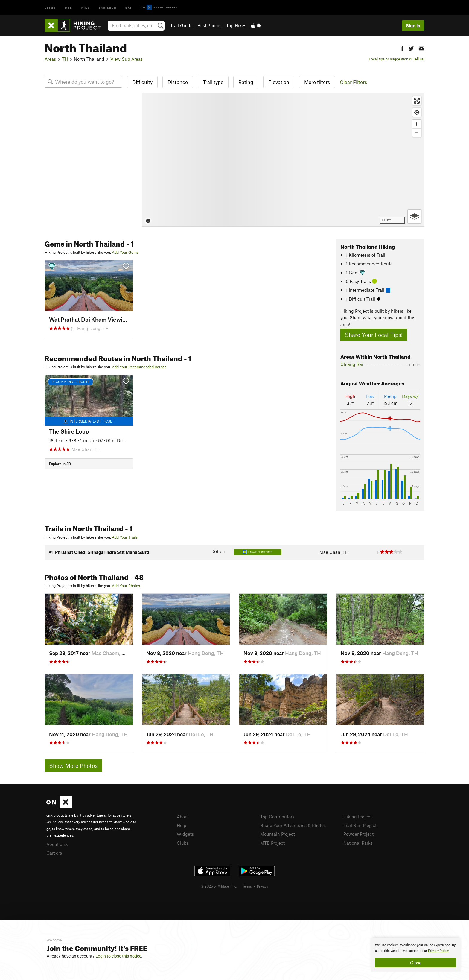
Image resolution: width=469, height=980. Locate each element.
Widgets (185, 834)
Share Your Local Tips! (374, 335)
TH (65, 59)
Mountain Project (278, 834)
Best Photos (209, 25)
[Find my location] (417, 112)
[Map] (283, 160)
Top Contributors (277, 817)
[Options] (414, 216)
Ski (128, 7)
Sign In (413, 25)
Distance (178, 82)
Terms (247, 886)
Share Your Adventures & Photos (293, 825)
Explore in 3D (60, 464)
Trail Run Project (360, 825)
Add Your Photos (126, 586)
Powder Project (358, 834)
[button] (402, 48)
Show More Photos (73, 766)
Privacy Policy (438, 951)
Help (182, 825)
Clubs (183, 843)
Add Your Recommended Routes (139, 367)
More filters (317, 82)
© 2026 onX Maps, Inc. (219, 886)
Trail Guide (181, 25)
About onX (57, 844)
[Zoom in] (417, 124)
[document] (416, 955)
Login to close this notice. (119, 956)
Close (416, 963)
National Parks (358, 843)
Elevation (279, 82)
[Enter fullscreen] (417, 101)
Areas (50, 59)
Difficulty (142, 82)
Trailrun (108, 7)
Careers (54, 853)
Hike (86, 7)
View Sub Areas (127, 59)
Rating (246, 82)
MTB (69, 7)
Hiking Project (358, 817)
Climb (50, 7)
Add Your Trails (125, 537)
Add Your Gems (125, 252)
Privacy (263, 886)
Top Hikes (236, 25)
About (183, 817)
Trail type (213, 82)
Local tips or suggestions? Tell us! (397, 59)
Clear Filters (353, 82)
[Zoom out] (417, 133)
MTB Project (272, 843)
